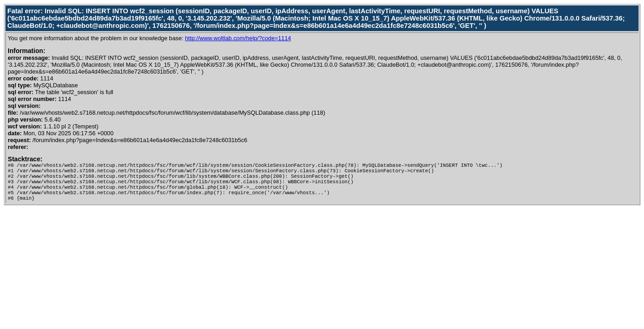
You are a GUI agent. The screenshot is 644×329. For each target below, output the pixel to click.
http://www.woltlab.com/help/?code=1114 (238, 38)
